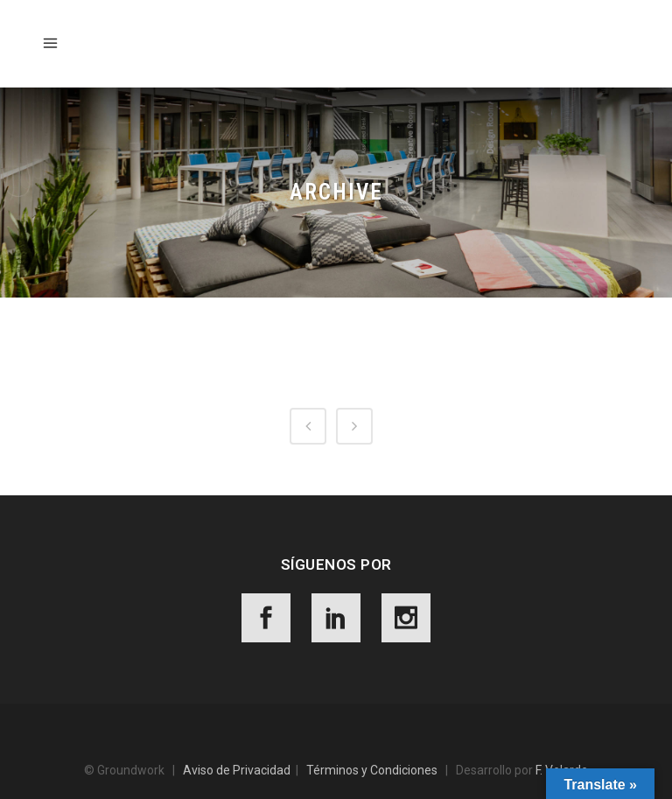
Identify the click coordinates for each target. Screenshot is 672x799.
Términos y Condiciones (372, 770)
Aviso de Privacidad (237, 770)
